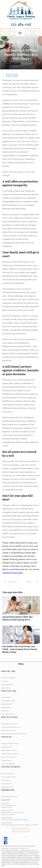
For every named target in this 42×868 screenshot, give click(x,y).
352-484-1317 (5, 800)
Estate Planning (13, 64)
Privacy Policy (14, 848)
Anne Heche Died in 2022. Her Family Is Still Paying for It (21, 610)
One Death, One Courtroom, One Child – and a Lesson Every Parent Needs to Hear (21, 641)
